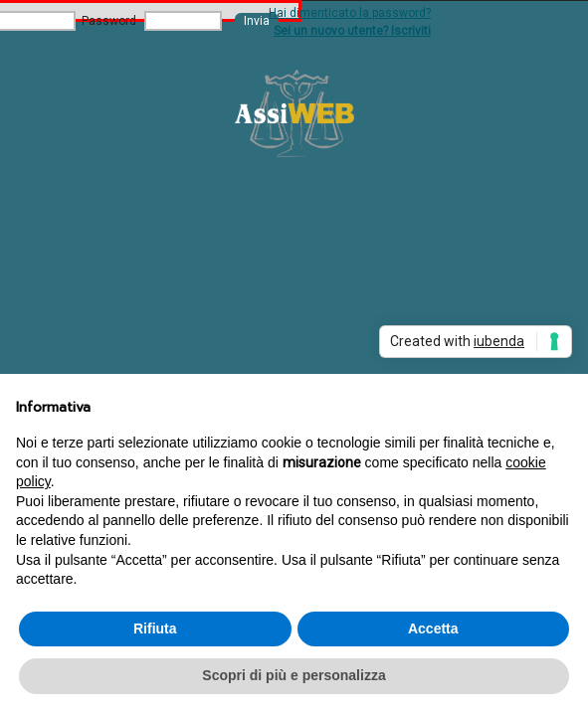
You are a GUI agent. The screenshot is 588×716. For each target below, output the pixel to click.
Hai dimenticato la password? (350, 13)
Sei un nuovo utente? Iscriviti (352, 31)
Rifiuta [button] (155, 628)
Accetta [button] (433, 628)
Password (109, 21)
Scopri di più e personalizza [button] (294, 675)
